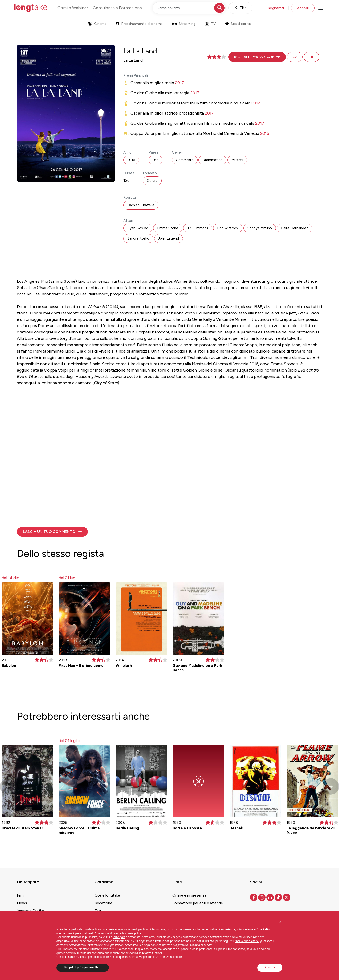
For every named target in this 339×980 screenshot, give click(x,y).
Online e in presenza (189, 895)
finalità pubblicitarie (247, 941)
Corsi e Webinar (73, 8)
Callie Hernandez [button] (295, 228)
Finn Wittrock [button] (228, 228)
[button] (257, 57)
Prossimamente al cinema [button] (139, 24)
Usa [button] (155, 160)
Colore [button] (152, 181)
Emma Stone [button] (168, 228)
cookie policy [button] (133, 933)
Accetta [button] (270, 968)
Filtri (240, 8)
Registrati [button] (276, 8)
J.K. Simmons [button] (198, 228)
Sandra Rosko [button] (138, 238)
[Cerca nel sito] (189, 8)
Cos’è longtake (107, 895)
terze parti (119, 937)
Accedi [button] (303, 8)
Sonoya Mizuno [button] (260, 228)
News (22, 903)
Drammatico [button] (212, 160)
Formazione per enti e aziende (198, 903)
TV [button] (210, 24)
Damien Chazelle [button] (141, 205)
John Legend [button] (169, 238)
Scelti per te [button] (238, 24)
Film (20, 895)
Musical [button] (237, 160)
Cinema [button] (97, 24)
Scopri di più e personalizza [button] (83, 968)
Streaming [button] (184, 24)
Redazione (103, 903)
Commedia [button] (185, 160)
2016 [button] (131, 160)
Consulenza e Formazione (117, 8)
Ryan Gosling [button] (138, 228)
